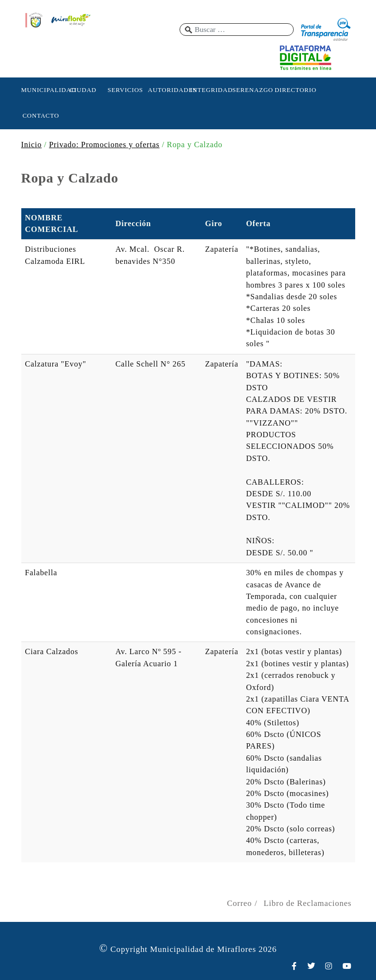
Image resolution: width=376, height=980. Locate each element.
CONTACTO (41, 115)
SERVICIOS (125, 90)
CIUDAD (83, 90)
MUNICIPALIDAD (41, 90)
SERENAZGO (252, 90)
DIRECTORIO (294, 90)
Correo (240, 903)
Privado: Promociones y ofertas (104, 145)
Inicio (32, 145)
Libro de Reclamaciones (308, 903)
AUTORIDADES (167, 90)
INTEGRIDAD (210, 90)
